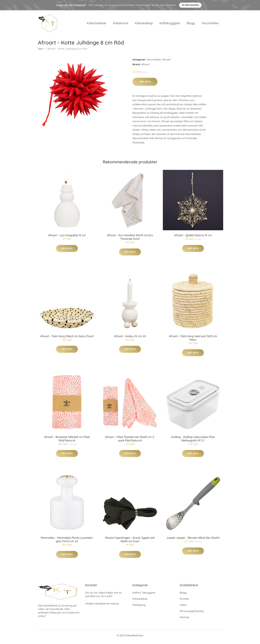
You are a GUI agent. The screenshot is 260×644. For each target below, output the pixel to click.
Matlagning (139, 608)
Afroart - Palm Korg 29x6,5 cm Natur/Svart (67, 339)
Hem (41, 52)
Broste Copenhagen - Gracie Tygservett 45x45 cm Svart (130, 542)
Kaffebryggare (170, 24)
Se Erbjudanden (190, 5)
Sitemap (184, 620)
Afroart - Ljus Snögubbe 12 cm (67, 238)
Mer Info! (145, 85)
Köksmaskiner (97, 24)
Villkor (183, 608)
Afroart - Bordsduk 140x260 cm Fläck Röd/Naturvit (67, 442)
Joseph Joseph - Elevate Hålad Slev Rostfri (193, 541)
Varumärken (210, 24)
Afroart (166, 62)
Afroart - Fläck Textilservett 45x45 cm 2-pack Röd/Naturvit (130, 442)
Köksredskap (144, 24)
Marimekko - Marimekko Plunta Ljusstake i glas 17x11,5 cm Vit (67, 542)
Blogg (191, 24)
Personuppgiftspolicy (192, 614)
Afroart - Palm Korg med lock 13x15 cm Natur (193, 341)
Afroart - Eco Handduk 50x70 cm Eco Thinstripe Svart (130, 240)
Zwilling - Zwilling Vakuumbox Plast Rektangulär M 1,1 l (193, 442)
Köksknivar (121, 24)
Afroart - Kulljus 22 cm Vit (130, 339)
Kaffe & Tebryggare (144, 595)
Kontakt (184, 602)
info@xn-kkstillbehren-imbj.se (102, 606)
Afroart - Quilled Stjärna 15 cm (193, 238)
